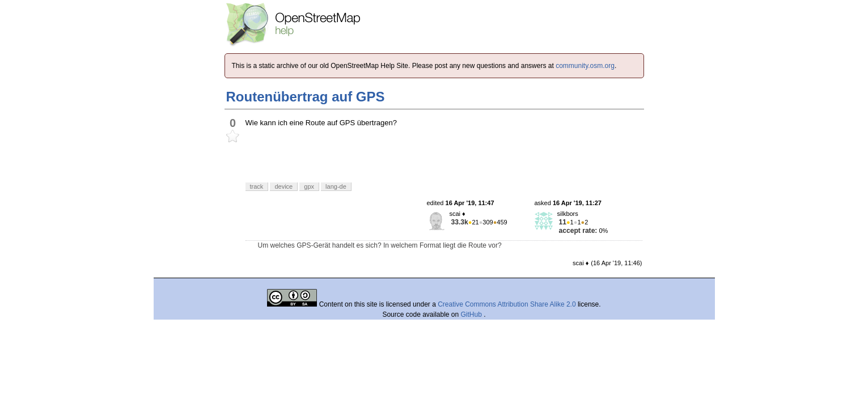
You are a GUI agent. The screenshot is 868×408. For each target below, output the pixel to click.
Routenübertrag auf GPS (306, 97)
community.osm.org (585, 66)
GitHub (473, 314)
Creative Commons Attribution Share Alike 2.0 (507, 304)
